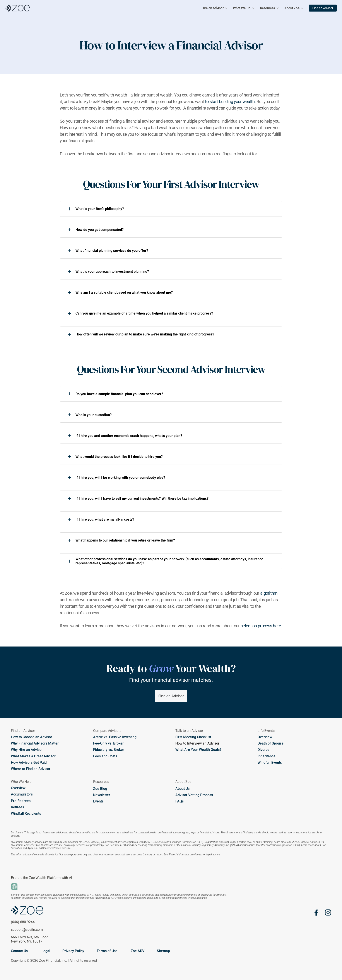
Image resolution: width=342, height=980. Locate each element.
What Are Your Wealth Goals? (198, 750)
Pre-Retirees (21, 801)
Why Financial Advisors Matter (35, 743)
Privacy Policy (73, 951)
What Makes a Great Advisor (33, 756)
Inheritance (267, 756)
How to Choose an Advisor (32, 737)
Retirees (17, 807)
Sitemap (163, 951)
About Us (182, 789)
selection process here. (261, 626)
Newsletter (102, 795)
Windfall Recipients (26, 813)
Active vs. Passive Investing (115, 737)
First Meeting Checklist (193, 737)
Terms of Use (107, 951)
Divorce (263, 750)
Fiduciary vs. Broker (109, 750)
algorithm (269, 593)
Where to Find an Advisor (31, 769)
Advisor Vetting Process (194, 795)
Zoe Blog (100, 789)
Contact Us (19, 951)
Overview (265, 737)
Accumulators (22, 794)
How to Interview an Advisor (197, 743)
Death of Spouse (271, 743)
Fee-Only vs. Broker (108, 743)
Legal (46, 951)
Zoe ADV (138, 951)
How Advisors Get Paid (29, 763)
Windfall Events (270, 763)
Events (98, 801)
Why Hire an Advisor (27, 750)
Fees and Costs (105, 756)
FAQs (180, 801)
